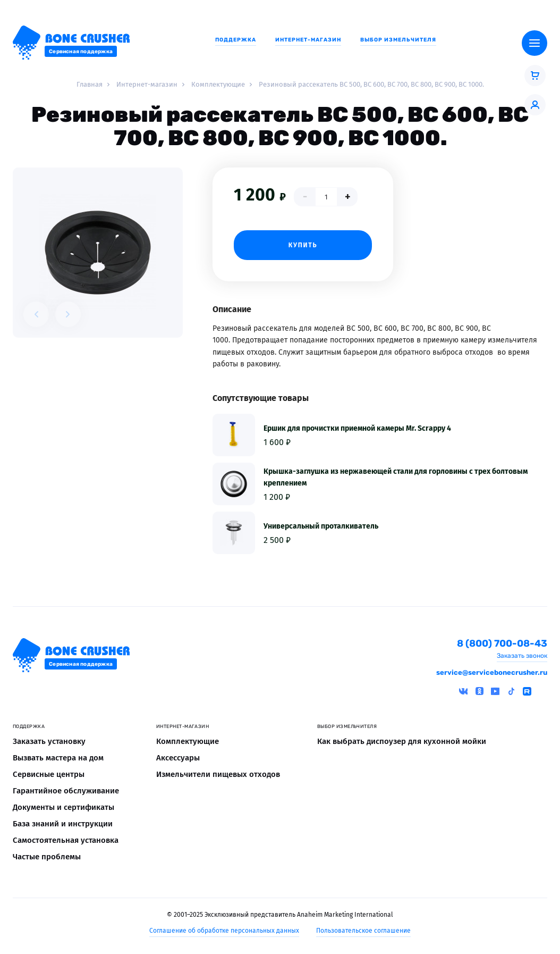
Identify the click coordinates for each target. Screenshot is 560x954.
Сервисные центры (49, 774)
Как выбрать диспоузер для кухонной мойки (402, 741)
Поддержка (236, 40)
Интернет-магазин (308, 40)
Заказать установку (49, 741)
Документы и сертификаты (63, 807)
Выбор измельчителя (398, 40)
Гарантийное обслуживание (66, 791)
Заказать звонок (522, 656)
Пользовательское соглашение (363, 931)
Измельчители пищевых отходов (218, 774)
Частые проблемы (47, 857)
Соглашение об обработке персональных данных (224, 931)
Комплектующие (188, 741)
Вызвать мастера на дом (58, 758)
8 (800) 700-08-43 (502, 644)
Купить (303, 245)
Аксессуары (178, 758)
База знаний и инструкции (63, 824)
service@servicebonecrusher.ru (492, 672)
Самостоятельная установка (66, 840)
